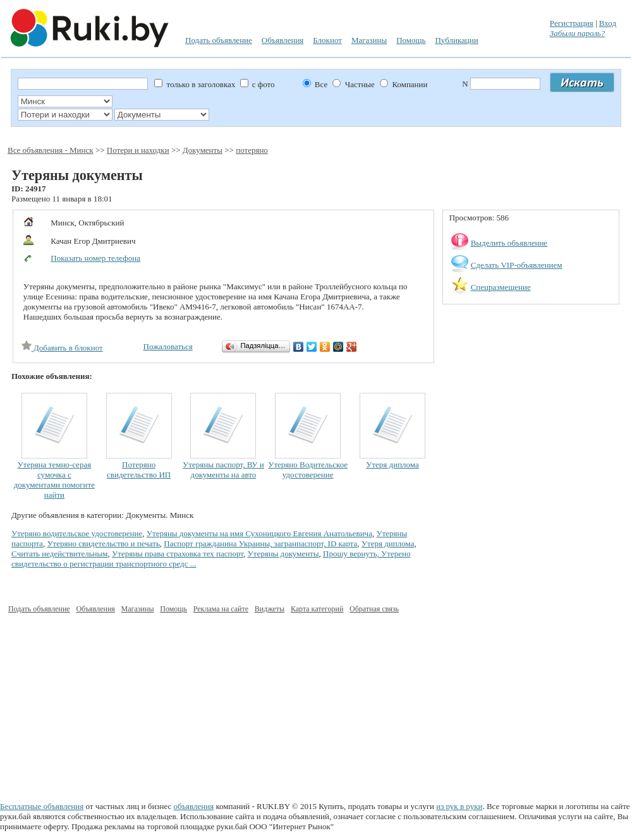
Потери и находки (138, 150)
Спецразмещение (501, 287)
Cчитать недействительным (60, 554)
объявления (194, 806)
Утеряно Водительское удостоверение (308, 470)
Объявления (283, 40)
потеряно (252, 150)
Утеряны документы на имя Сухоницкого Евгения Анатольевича (259, 533)
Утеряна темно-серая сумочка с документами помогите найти (54, 480)
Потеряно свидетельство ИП (139, 470)
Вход (608, 23)
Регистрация (572, 23)
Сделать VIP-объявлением (517, 265)
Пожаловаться (168, 346)
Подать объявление (219, 40)
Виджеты (270, 609)
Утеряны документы (283, 554)
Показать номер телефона (95, 258)
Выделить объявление (509, 243)
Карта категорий (317, 609)
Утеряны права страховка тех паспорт (178, 554)
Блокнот (327, 40)
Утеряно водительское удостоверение (77, 533)
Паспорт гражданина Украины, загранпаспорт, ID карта (260, 543)
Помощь (411, 40)
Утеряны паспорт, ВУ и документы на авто (223, 470)
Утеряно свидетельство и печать (103, 543)
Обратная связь (374, 609)
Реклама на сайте (221, 609)
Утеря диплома (392, 465)
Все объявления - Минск (51, 150)
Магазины (369, 40)
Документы (203, 150)
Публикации (456, 40)
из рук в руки (459, 806)
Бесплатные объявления (42, 806)
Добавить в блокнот (62, 348)
